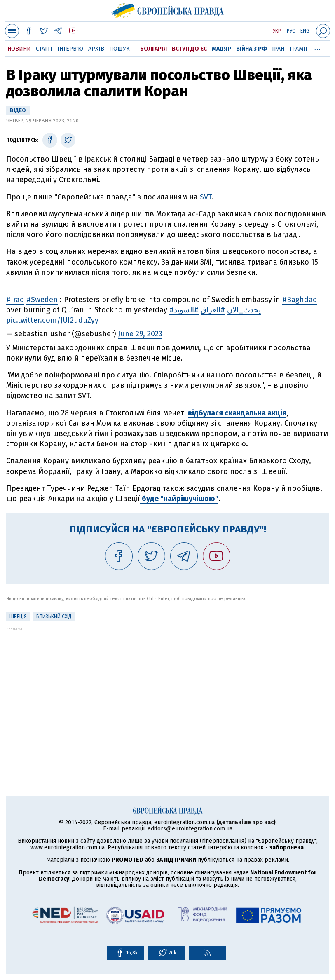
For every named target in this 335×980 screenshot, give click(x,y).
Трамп (298, 49)
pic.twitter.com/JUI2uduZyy (52, 320)
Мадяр (221, 49)
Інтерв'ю (70, 49)
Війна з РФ (252, 49)
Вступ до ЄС (189, 49)
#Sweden (42, 300)
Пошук (119, 49)
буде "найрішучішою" (179, 499)
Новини (19, 49)
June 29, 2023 (140, 334)
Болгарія (153, 49)
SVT (206, 197)
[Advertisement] (167, 689)
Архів (96, 49)
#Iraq (15, 300)
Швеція (18, 617)
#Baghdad (300, 300)
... (317, 47)
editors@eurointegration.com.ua (190, 829)
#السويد (186, 310)
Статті (44, 49)
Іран (278, 49)
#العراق (213, 310)
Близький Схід (54, 617)
